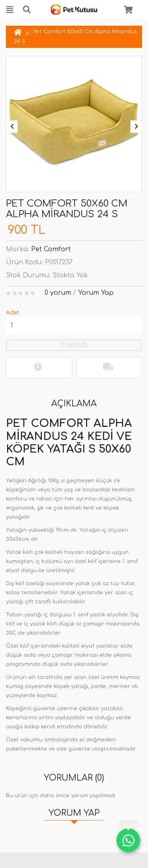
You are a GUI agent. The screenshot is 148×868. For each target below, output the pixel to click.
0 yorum (58, 293)
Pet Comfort (51, 249)
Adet (13, 313)
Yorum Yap (96, 293)
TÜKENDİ (74, 345)
